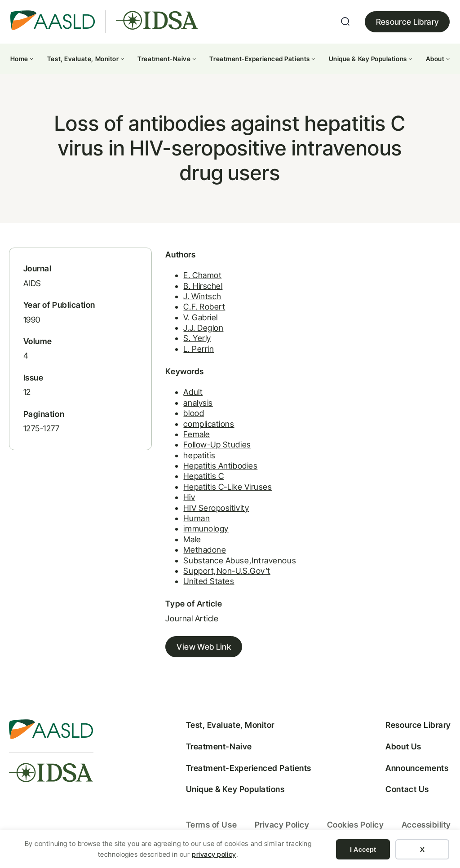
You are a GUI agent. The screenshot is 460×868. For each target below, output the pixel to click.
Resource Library (407, 22)
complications (209, 424)
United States (209, 581)
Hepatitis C (203, 476)
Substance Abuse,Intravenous (240, 560)
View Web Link (204, 647)
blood (194, 413)
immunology (206, 529)
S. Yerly (197, 338)
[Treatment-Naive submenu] (194, 58)
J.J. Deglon (203, 328)
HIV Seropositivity (216, 508)
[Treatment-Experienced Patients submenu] (313, 58)
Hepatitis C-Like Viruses (228, 487)
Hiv (189, 497)
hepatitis (199, 455)
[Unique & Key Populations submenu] (410, 58)
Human (197, 518)
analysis (198, 403)
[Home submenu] (31, 58)
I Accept (363, 849)
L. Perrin (199, 349)
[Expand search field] (345, 22)
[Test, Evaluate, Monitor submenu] (122, 58)
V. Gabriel (200, 317)
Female (197, 434)
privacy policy (214, 854)
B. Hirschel (203, 286)
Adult (193, 392)
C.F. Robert (204, 307)
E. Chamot (202, 275)
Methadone (205, 550)
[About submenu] (448, 58)
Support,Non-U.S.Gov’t (227, 571)
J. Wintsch (202, 296)
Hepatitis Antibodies (220, 466)
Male (192, 539)
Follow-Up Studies (217, 445)
